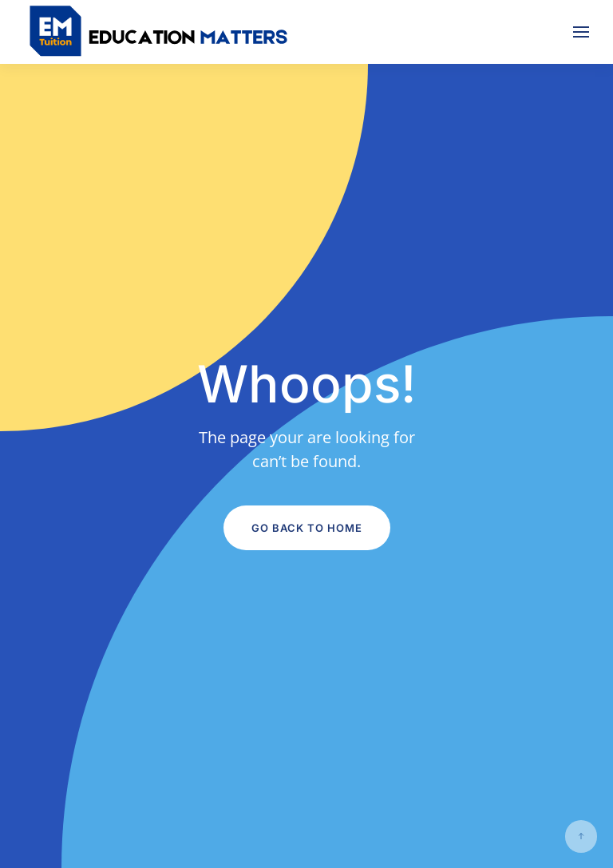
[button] (581, 32)
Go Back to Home (307, 528)
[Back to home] (160, 32)
